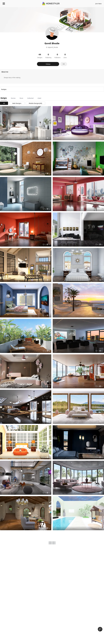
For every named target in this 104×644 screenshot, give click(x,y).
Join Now (98, 4)
